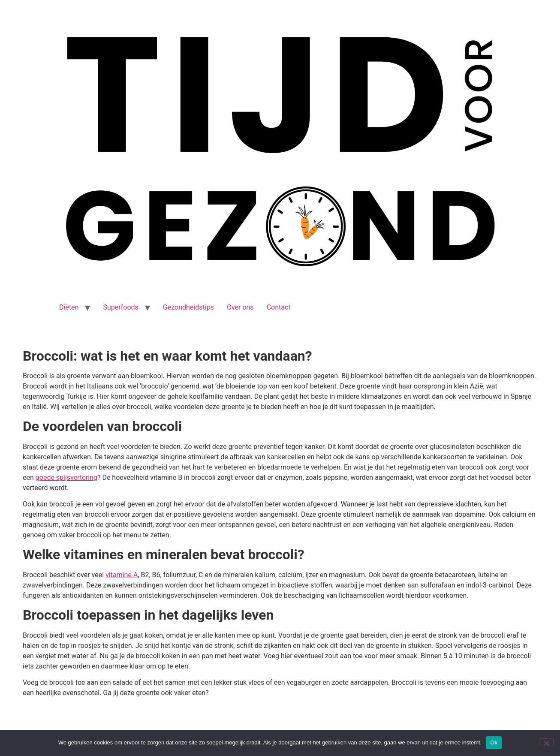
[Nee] (546, 742)
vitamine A (122, 575)
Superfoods (120, 307)
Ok (494, 742)
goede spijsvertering (66, 477)
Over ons (240, 307)
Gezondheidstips (188, 307)
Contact (279, 307)
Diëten (69, 307)
